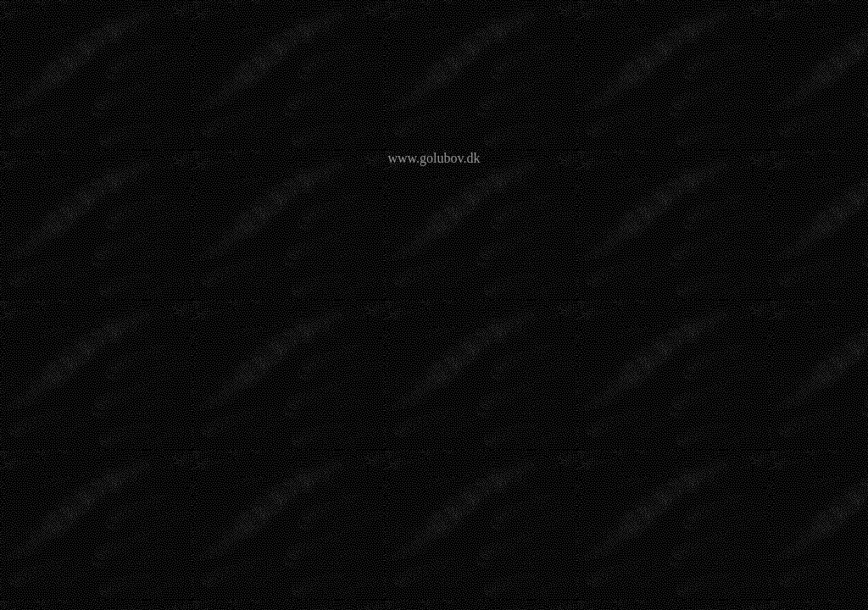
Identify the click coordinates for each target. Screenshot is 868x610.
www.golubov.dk (434, 158)
